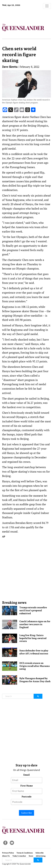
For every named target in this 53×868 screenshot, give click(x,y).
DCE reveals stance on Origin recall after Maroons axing (35, 666)
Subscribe (26, 813)
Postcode (27, 797)
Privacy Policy (8, 853)
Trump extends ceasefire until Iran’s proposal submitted (33, 610)
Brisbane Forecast (20, 15)
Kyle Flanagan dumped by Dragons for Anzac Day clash (35, 680)
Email (26, 775)
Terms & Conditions (25, 853)
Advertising (41, 856)
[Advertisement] (26, 569)
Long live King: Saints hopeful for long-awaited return (33, 638)
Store (31, 856)
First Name (27, 786)
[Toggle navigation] (47, 6)
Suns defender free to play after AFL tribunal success (34, 652)
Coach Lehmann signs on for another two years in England (35, 624)
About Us (6, 856)
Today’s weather (19, 856)
